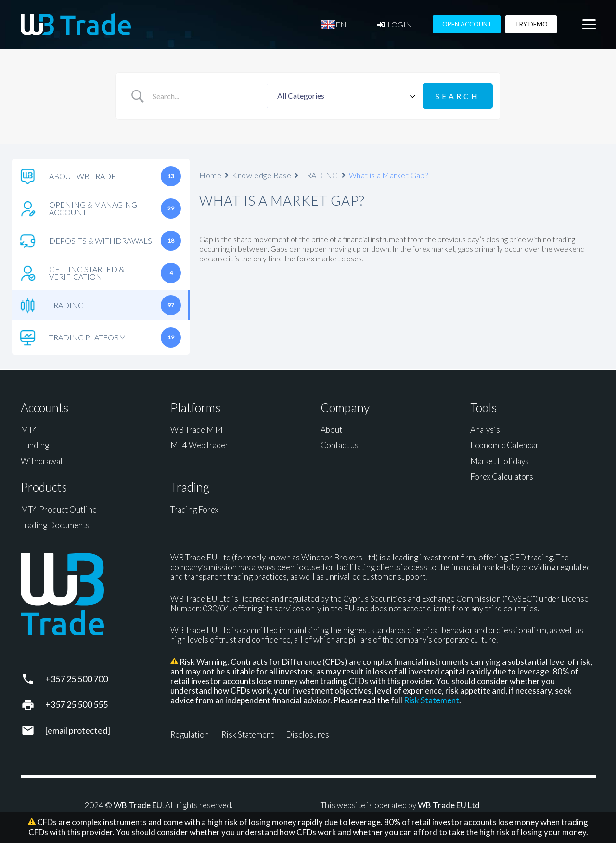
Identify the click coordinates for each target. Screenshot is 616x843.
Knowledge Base (262, 175)
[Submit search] (458, 96)
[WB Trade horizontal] (76, 24)
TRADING (320, 175)
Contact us (340, 445)
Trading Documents (55, 525)
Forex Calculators (502, 476)
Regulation (190, 734)
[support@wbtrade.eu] (33, 730)
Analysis (485, 430)
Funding (35, 445)
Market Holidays (500, 461)
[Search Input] (206, 96)
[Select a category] (345, 96)
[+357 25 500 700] (33, 679)
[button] (589, 25)
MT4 (29, 430)
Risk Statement (431, 700)
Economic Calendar (505, 445)
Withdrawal (42, 461)
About (331, 430)
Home (210, 175)
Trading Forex (194, 510)
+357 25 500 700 (77, 679)
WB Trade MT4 (197, 430)
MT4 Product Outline (59, 510)
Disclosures (308, 734)
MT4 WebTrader (199, 445)
